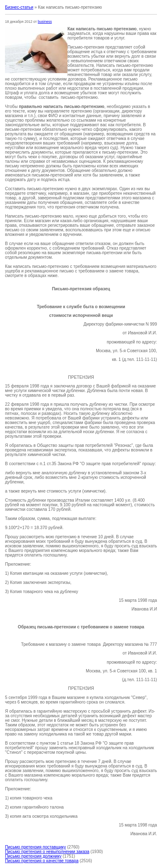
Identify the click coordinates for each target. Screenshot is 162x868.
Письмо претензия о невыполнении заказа (47, 852)
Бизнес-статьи (19, 7)
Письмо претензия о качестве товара (42, 861)
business (45, 22)
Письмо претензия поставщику (35, 847)
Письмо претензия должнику (33, 856)
